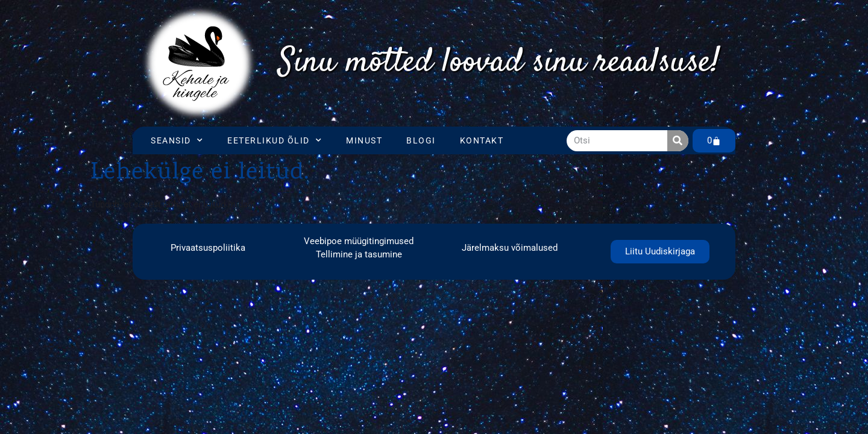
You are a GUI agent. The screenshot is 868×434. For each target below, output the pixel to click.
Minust (364, 140)
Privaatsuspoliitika (208, 248)
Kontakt (482, 140)
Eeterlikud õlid (275, 140)
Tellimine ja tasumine (359, 254)
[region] (499, 63)
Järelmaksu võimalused (510, 248)
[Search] (678, 141)
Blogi (421, 140)
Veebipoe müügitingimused (359, 241)
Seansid (177, 140)
